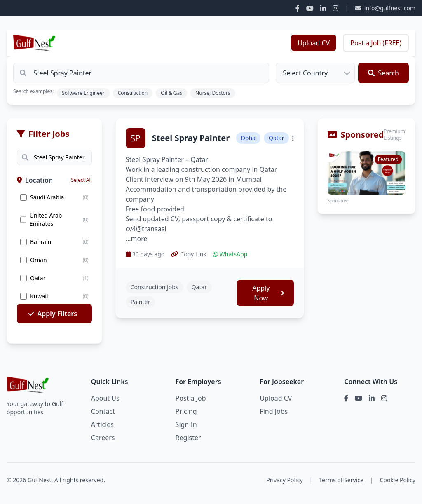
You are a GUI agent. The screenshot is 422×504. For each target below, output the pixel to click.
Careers (103, 438)
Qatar (38, 278)
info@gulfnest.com (385, 8)
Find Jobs (274, 411)
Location (35, 180)
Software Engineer (83, 93)
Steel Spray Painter (191, 138)
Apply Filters (53, 314)
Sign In (186, 424)
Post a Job (191, 398)
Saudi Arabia (47, 197)
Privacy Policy (284, 480)
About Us (105, 398)
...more (137, 239)
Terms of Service (341, 480)
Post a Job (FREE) (376, 43)
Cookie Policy (398, 480)
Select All (81, 180)
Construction (133, 93)
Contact (103, 411)
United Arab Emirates (46, 219)
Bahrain (41, 242)
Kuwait (39, 296)
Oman (39, 260)
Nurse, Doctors (213, 93)
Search (383, 73)
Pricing (186, 411)
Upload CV (314, 43)
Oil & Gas (171, 93)
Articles (102, 424)
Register (188, 438)
